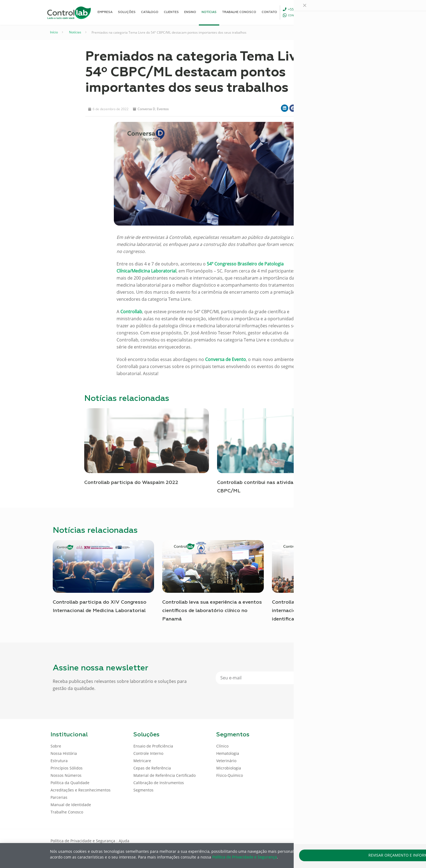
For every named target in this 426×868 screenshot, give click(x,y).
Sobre (56, 746)
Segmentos (143, 790)
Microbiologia (229, 768)
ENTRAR (363, 12)
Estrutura (59, 761)
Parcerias (59, 797)
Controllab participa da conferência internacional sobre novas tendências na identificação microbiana (320, 611)
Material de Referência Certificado (165, 775)
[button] (285, 108)
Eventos (163, 109)
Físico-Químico (230, 775)
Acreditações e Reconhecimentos (81, 790)
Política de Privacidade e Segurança (83, 841)
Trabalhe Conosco (67, 812)
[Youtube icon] (358, 840)
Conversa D (146, 109)
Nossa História (64, 753)
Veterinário (226, 761)
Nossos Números (66, 775)
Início (54, 32)
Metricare (142, 761)
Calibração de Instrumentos (159, 783)
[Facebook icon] (341, 840)
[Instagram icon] (367, 840)
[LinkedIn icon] (349, 840)
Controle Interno (148, 753)
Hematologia (228, 753)
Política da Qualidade (70, 783)
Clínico (222, 746)
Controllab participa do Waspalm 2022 (131, 483)
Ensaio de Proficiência (153, 746)
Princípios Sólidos (67, 768)
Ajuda (124, 841)
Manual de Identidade (71, 805)
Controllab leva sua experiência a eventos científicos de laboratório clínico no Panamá (212, 611)
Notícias (75, 32)
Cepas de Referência (152, 768)
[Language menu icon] (339, 12)
